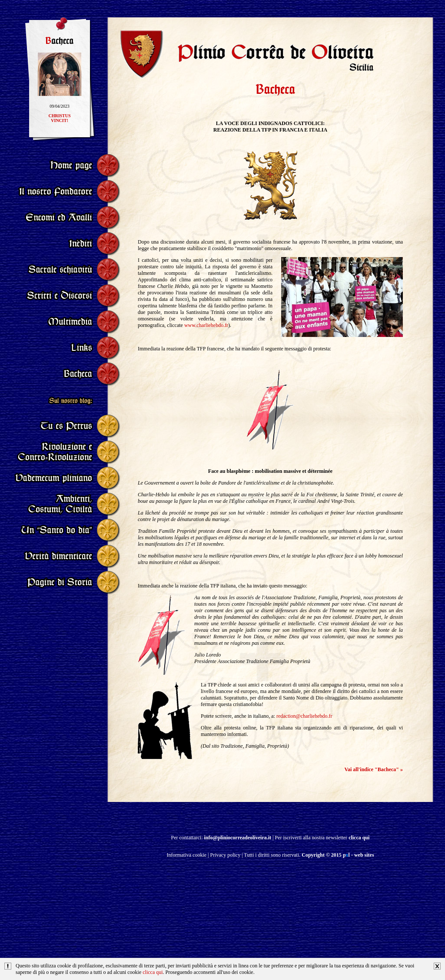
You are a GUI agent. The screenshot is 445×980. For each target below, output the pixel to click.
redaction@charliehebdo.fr (304, 716)
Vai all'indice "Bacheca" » (374, 769)
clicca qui (153, 972)
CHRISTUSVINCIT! (59, 120)
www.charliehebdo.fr (206, 325)
